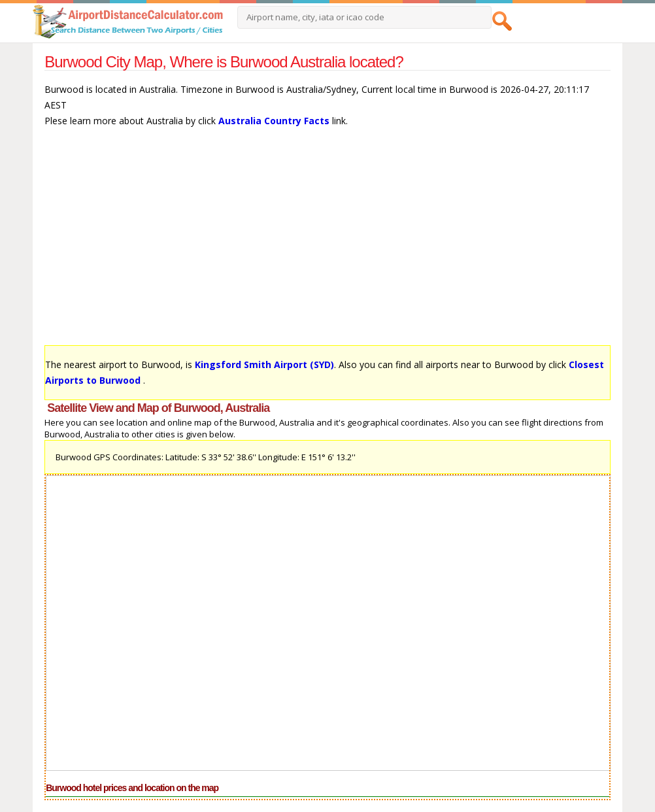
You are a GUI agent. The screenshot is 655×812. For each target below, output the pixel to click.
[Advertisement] (327, 243)
